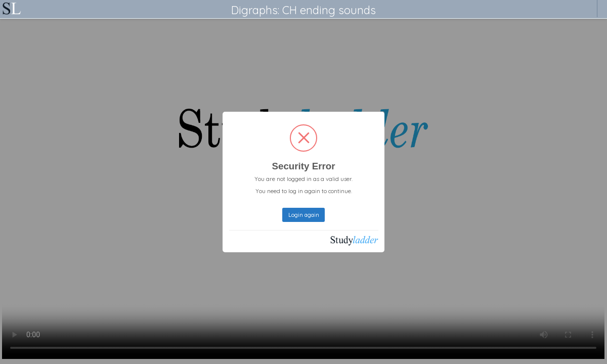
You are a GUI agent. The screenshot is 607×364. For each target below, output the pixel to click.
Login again (304, 215)
